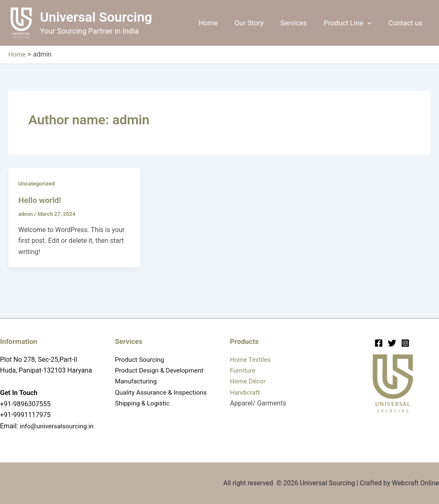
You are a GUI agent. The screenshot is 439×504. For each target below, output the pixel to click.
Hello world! (41, 200)
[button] (371, 23)
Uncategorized (37, 183)
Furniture (243, 359)
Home (220, 23)
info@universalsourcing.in (38, 426)
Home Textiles (251, 348)
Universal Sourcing (96, 17)
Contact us (407, 23)
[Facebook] (379, 332)
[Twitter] (392, 332)
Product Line (352, 23)
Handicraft (246, 382)
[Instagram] (405, 332)
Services (300, 23)
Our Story (258, 23)
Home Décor (249, 370)
